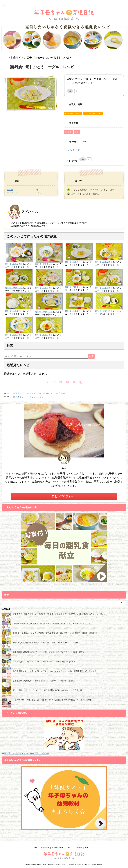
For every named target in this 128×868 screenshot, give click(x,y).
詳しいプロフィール (64, 496)
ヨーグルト (69, 132)
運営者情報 (45, 848)
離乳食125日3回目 (74, 311)
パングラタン (75, 150)
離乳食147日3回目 (44, 335)
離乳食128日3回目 (104, 311)
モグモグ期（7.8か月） (73, 113)
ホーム (36, 848)
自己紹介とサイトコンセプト (62, 848)
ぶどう (77, 132)
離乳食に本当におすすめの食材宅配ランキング (26, 753)
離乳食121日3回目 (74, 287)
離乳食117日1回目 (74, 262)
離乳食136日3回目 (14, 311)
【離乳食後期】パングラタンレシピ (28, 397)
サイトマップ (90, 848)
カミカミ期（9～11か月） (93, 113)
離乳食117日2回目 (104, 262)
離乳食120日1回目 (44, 288)
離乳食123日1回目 (104, 288)
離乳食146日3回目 (14, 335)
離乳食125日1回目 (44, 312)
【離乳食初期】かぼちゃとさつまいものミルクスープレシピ (39, 393)
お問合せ (79, 848)
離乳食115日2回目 (14, 264)
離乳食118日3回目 (14, 288)
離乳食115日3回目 (44, 264)
